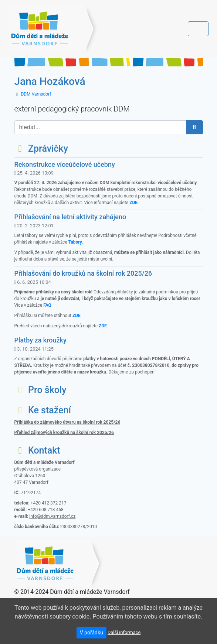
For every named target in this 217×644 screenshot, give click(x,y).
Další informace (124, 632)
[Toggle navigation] (198, 29)
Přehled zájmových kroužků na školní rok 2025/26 (64, 433)
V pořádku (91, 633)
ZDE (133, 203)
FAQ (47, 305)
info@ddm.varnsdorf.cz (52, 516)
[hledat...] (100, 127)
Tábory (75, 242)
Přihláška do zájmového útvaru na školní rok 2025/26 (67, 422)
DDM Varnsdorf (36, 94)
